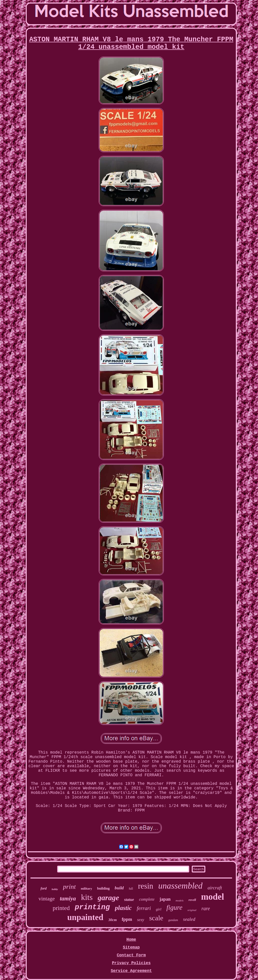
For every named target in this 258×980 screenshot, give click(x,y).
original (192, 910)
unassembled (180, 886)
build (119, 888)
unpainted (85, 917)
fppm (127, 919)
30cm (112, 920)
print (69, 887)
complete (147, 899)
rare (206, 908)
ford (44, 888)
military (87, 888)
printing (92, 907)
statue (129, 900)
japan (165, 899)
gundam (173, 920)
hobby (55, 889)
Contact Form (131, 955)
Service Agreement (131, 971)
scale (156, 918)
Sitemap (131, 948)
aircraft (215, 888)
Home (131, 940)
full (131, 889)
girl (159, 909)
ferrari (144, 908)
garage (108, 898)
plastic (123, 908)
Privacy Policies (131, 963)
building (103, 888)
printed (61, 908)
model (213, 897)
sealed (189, 919)
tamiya (68, 899)
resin (146, 886)
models (180, 900)
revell (192, 900)
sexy (141, 920)
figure (174, 907)
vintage (47, 899)
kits (87, 897)
